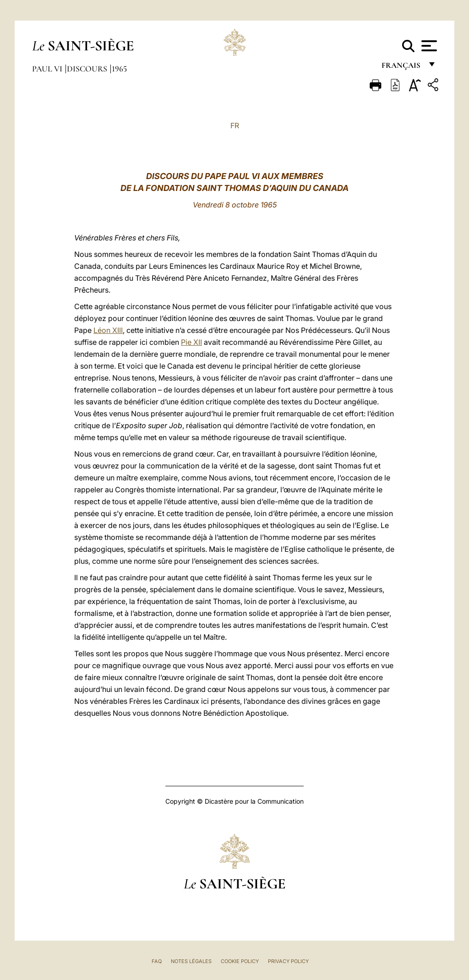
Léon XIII (108, 330)
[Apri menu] (428, 46)
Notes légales (191, 961)
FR (235, 125)
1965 (119, 69)
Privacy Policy (288, 961)
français (402, 68)
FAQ (157, 961)
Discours (88, 69)
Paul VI (48, 69)
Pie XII (191, 342)
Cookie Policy (240, 961)
